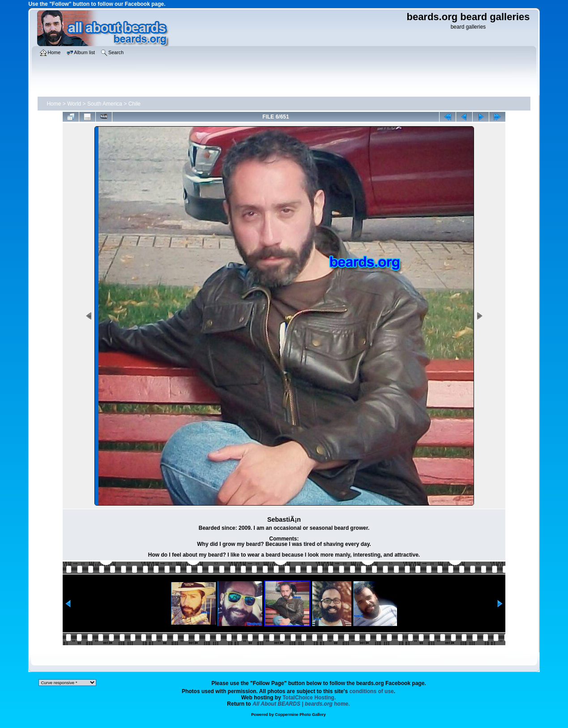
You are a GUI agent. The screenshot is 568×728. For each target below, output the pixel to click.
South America (105, 104)
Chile (135, 104)
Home (54, 104)
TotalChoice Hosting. (309, 698)
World (74, 104)
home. (301, 704)
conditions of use (371, 691)
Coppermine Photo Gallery (300, 715)
